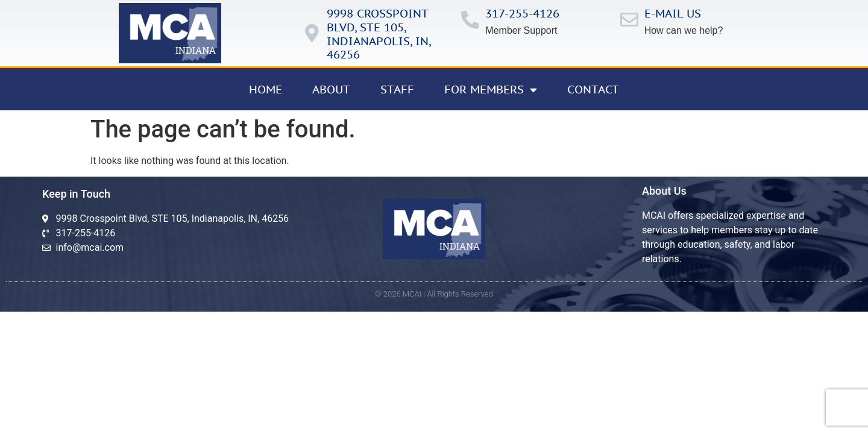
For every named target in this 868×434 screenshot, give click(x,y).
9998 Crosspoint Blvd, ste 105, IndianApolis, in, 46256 (379, 34)
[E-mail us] (629, 20)
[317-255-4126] (470, 20)
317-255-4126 (522, 13)
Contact (593, 89)
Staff (397, 89)
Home (266, 89)
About (331, 89)
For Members (491, 90)
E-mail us (673, 13)
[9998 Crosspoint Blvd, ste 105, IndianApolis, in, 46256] (312, 33)
